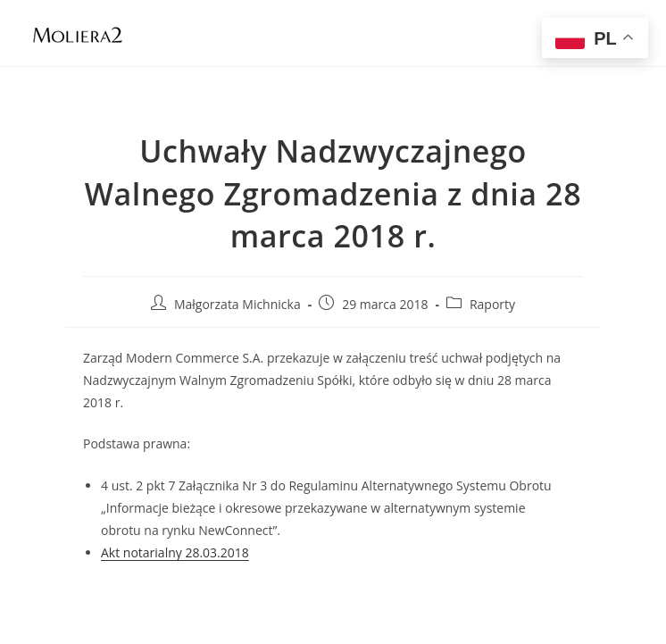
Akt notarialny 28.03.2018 (175, 552)
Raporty (492, 304)
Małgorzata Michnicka (237, 304)
